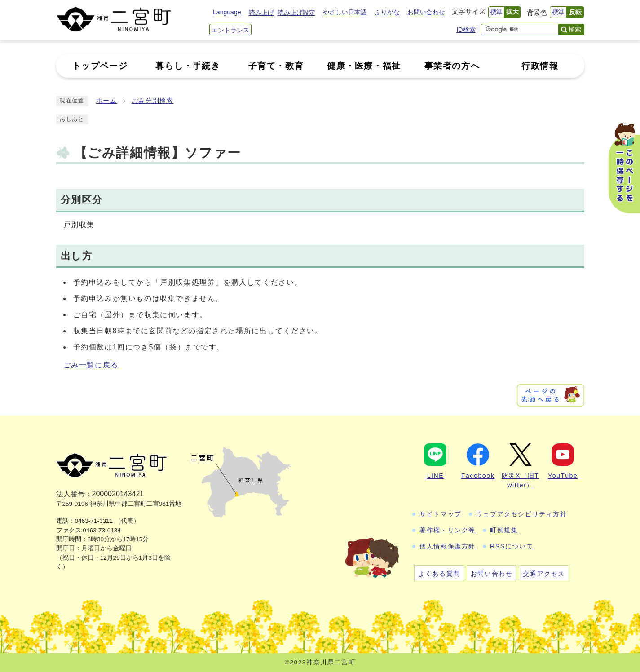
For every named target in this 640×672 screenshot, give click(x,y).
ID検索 (466, 30)
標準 (496, 12)
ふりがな (387, 12)
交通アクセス (544, 574)
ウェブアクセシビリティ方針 (522, 514)
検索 (575, 29)
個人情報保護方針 (448, 546)
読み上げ (261, 13)
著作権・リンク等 (448, 530)
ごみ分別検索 (153, 101)
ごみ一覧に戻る (91, 365)
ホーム (107, 101)
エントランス (230, 30)
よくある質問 (439, 574)
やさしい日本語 (345, 12)
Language (227, 12)
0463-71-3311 (94, 521)
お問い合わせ (426, 12)
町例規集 (504, 530)
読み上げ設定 (296, 13)
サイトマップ (441, 514)
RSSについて (512, 546)
